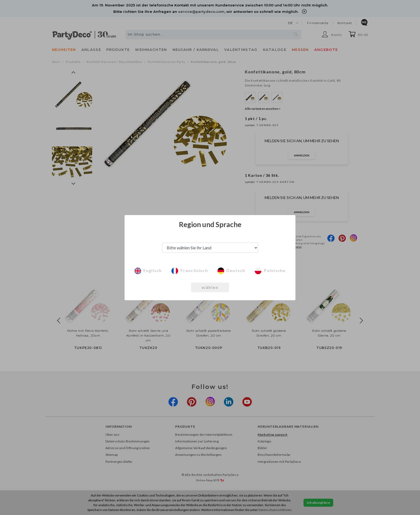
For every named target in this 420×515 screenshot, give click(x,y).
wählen (210, 287)
